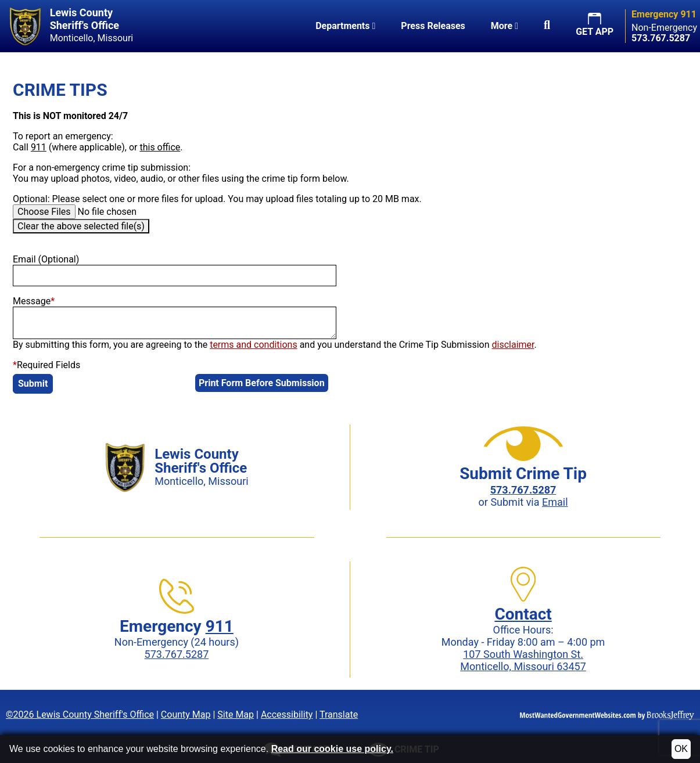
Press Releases (433, 26)
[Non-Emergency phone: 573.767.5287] (661, 38)
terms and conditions (254, 345)
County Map (186, 715)
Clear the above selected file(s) (81, 226)
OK (681, 749)
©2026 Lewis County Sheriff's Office (80, 715)
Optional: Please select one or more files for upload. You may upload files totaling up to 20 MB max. (217, 199)
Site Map (236, 715)
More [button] (505, 26)
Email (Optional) (46, 259)
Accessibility (287, 715)
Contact (523, 614)
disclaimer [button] (513, 345)
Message (34, 301)
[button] (547, 26)
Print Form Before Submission (262, 383)
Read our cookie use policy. (332, 749)
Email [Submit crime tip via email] (555, 502)
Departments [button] (345, 26)
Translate (339, 715)
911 (39, 147)
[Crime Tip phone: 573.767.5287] (523, 490)
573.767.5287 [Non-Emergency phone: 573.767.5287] (177, 654)
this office (160, 147)
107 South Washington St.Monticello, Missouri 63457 (523, 660)
